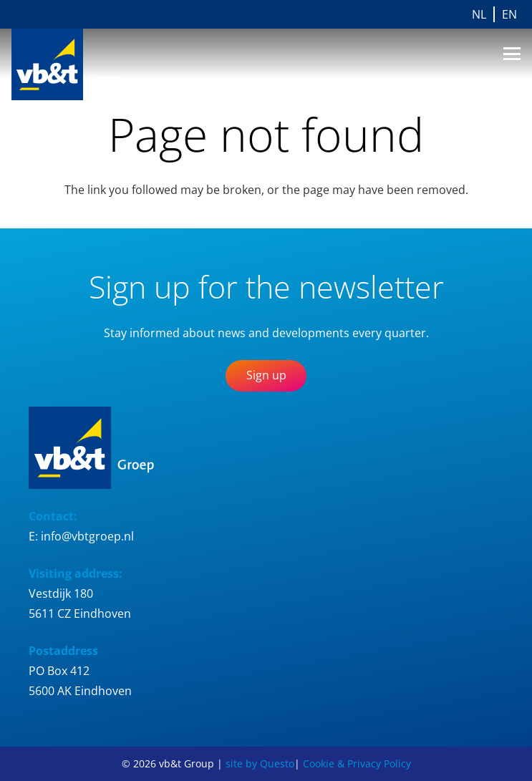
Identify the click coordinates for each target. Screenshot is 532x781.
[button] (512, 54)
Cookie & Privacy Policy (357, 763)
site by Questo (260, 763)
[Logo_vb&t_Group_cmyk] (78, 64)
